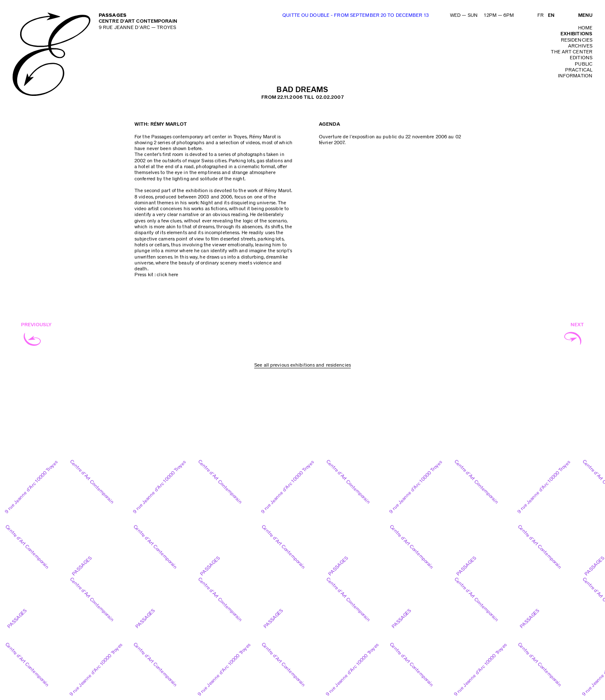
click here (167, 275)
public (584, 64)
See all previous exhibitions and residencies (302, 365)
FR (541, 15)
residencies (577, 40)
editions (581, 58)
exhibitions (576, 34)
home (585, 28)
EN (551, 15)
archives (580, 46)
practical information (575, 73)
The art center (572, 52)
